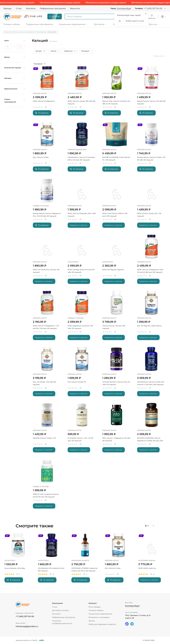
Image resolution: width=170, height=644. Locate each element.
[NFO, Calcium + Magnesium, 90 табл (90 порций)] (117, 429)
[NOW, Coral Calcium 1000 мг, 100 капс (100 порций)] (117, 205)
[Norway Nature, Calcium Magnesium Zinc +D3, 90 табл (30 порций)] (47, 205)
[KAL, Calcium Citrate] (47, 148)
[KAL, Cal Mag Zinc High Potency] (151, 317)
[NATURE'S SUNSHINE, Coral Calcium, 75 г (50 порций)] (117, 148)
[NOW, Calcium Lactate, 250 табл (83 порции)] (82, 92)
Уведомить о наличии (78, 225)
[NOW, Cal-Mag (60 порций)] (117, 261)
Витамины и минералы (24, 32)
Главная (8, 32)
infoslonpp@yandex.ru (27, 626)
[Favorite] (152, 17)
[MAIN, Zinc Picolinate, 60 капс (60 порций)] (18, 559)
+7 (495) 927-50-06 (153, 8)
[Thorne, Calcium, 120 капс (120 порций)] (117, 317)
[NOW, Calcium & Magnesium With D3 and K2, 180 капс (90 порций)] (151, 261)
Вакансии (75, 8)
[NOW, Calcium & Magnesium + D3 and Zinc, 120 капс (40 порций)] (47, 317)
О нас (19, 8)
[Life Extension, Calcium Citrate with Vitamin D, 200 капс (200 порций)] (151, 373)
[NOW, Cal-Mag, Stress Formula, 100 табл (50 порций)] (82, 261)
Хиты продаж (95, 607)
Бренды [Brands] (8, 8)
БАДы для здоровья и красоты (102, 624)
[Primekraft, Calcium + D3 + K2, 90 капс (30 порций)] (82, 429)
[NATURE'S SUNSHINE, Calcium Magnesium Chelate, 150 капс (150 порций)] (151, 429)
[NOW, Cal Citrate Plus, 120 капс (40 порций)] (47, 261)
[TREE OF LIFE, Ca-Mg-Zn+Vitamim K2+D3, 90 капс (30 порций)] (47, 485)
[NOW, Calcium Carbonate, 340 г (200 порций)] (82, 205)
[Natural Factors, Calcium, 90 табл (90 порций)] (151, 92)
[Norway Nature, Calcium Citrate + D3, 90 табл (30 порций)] (151, 148)
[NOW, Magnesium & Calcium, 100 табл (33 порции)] (82, 317)
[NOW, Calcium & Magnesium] (47, 92)
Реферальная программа (53, 8)
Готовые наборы (96, 610)
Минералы (41, 32)
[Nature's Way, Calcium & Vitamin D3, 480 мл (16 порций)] (117, 92)
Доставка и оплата (60, 610)
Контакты (31, 8)
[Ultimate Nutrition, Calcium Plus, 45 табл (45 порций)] (117, 373)
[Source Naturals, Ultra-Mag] (52, 559)
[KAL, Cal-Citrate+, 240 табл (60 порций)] (47, 373)
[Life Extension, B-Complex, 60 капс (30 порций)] (85, 559)
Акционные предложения (100, 614)
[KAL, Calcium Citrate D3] (82, 373)
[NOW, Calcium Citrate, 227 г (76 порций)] (151, 205)
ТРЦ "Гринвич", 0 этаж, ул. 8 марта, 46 (138, 617)
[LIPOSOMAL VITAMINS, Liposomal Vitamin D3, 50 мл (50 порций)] (118, 559)
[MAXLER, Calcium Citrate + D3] (47, 429)
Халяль (92, 621)
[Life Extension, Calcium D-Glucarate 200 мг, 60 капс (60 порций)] (82, 148)
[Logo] (13, 17)
